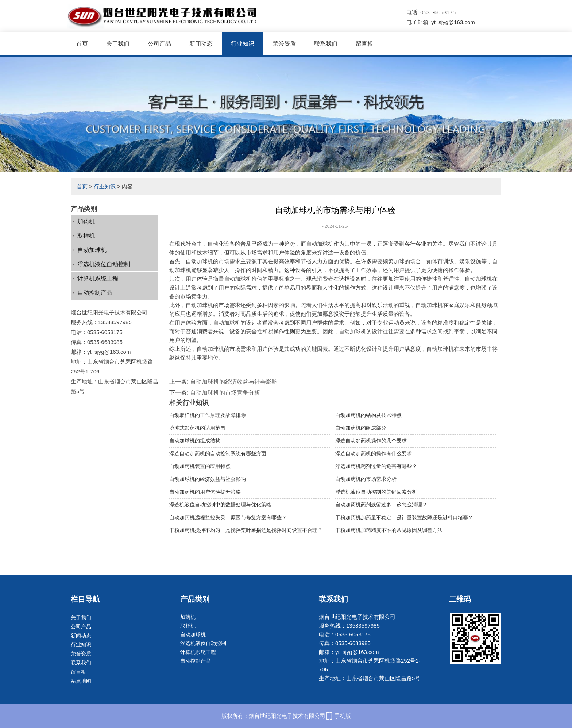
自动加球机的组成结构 (195, 441)
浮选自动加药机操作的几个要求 (371, 441)
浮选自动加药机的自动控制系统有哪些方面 (218, 453)
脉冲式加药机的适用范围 (197, 428)
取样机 (86, 236)
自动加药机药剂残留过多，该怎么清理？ (381, 505)
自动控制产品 (95, 293)
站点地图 (81, 681)
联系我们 (326, 44)
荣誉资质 (284, 44)
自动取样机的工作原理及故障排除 (208, 415)
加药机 (86, 221)
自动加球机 (92, 250)
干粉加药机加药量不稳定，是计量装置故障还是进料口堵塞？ (404, 517)
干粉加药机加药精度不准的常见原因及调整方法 (389, 530)
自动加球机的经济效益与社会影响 (234, 382)
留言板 (364, 44)
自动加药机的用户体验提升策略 (205, 492)
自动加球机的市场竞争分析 (225, 393)
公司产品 (159, 44)
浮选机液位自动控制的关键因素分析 (376, 492)
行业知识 (243, 44)
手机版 (343, 716)
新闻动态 (201, 44)
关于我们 (118, 44)
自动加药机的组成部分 (361, 428)
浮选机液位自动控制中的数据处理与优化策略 (220, 505)
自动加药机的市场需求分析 (366, 479)
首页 (82, 44)
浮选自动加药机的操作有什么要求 (374, 453)
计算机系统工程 (98, 278)
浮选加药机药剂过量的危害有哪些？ (376, 466)
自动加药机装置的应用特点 (200, 466)
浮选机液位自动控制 (104, 264)
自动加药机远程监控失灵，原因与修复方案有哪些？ (228, 517)
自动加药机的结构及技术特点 (368, 415)
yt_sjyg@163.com (453, 22)
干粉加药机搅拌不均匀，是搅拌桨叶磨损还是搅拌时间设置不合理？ (246, 530)
